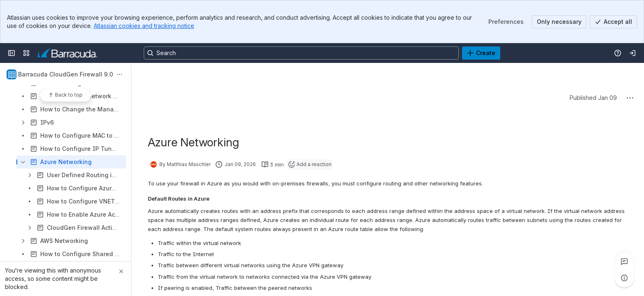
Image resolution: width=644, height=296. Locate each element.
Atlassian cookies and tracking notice (144, 26)
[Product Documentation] (68, 53)
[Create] (481, 53)
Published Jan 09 (593, 98)
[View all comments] (624, 261)
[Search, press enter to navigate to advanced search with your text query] (301, 53)
